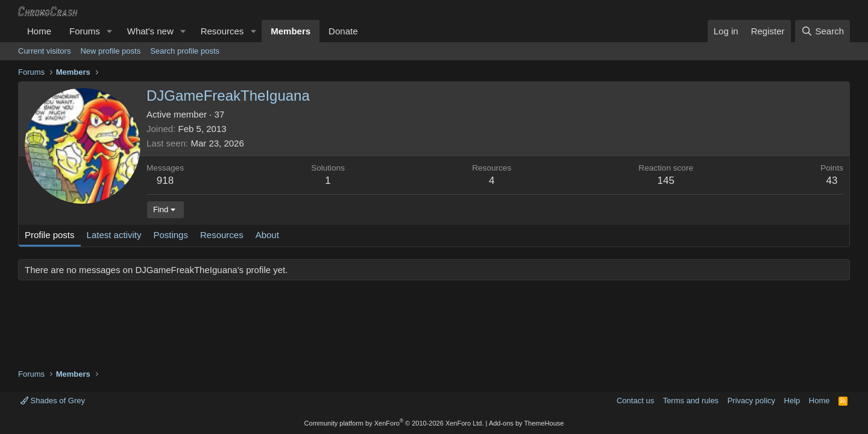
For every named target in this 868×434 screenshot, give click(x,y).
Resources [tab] (222, 235)
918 (165, 181)
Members (291, 31)
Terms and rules (691, 401)
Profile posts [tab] (50, 235)
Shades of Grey (53, 401)
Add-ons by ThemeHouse (527, 423)
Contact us (635, 401)
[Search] (822, 31)
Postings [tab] (171, 235)
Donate (343, 31)
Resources (222, 31)
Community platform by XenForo (394, 423)
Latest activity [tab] (114, 235)
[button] (110, 31)
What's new (150, 31)
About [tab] (267, 235)
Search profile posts (185, 51)
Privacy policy (751, 401)
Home (39, 31)
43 (832, 181)
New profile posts (110, 51)
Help (792, 401)
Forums (85, 31)
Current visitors (44, 51)
